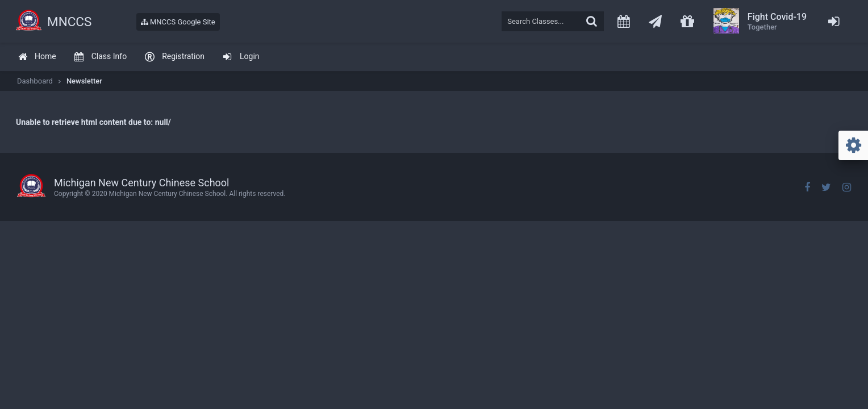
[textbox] (553, 21)
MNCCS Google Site (178, 22)
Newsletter (84, 81)
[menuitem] (37, 57)
